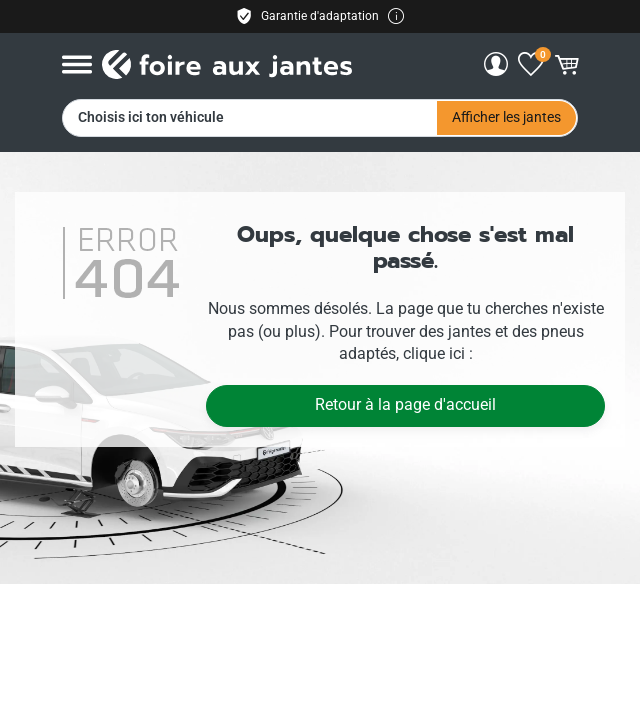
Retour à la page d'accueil (405, 404)
